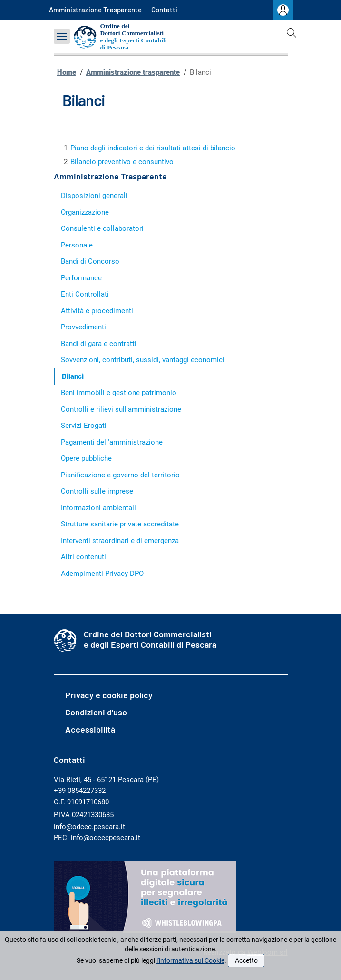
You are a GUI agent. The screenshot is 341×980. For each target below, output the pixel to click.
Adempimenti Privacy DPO (102, 574)
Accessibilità (90, 729)
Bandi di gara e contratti (99, 344)
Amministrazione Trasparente (95, 10)
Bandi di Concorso (90, 261)
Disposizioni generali (94, 196)
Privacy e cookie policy (109, 695)
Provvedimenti (83, 327)
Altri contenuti (83, 557)
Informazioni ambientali (98, 508)
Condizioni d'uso (96, 712)
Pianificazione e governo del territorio (120, 475)
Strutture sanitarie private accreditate (120, 524)
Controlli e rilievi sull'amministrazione (121, 409)
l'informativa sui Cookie (190, 960)
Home (67, 72)
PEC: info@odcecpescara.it (97, 838)
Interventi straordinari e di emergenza (120, 541)
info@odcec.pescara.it (89, 827)
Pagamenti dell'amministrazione (112, 442)
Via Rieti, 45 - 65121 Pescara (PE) (106, 780)
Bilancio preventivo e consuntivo (122, 162)
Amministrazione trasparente (133, 72)
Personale (77, 245)
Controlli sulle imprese (97, 491)
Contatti (164, 10)
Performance (81, 278)
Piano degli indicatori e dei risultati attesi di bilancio (153, 148)
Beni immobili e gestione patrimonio (119, 393)
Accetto (246, 960)
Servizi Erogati (84, 426)
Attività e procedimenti (97, 311)
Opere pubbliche (86, 458)
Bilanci (73, 376)
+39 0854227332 (80, 791)
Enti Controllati (85, 294)
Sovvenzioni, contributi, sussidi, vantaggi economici (143, 360)
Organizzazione (85, 212)
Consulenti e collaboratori (102, 228)
